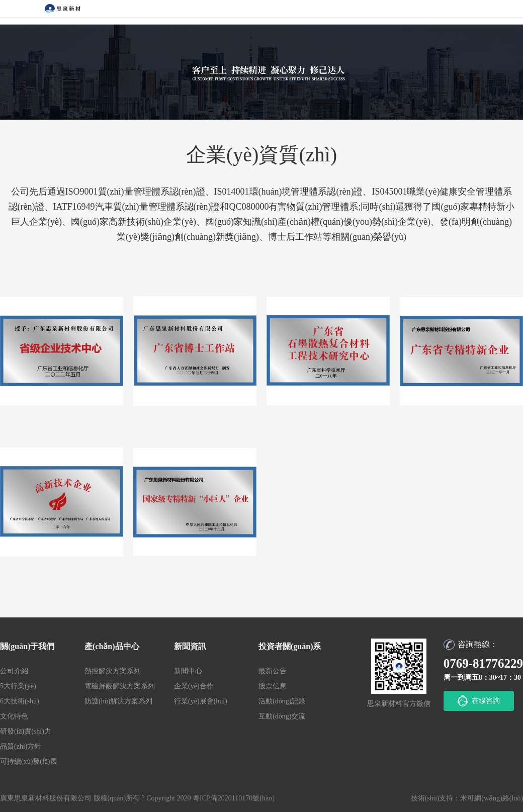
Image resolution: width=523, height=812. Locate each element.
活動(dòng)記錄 (282, 701)
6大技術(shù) (20, 701)
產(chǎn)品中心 (112, 646)
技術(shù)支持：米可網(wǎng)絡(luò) (467, 798)
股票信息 (273, 686)
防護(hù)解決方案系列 (118, 701)
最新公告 (273, 671)
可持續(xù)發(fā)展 (29, 761)
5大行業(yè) (18, 686)
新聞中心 (188, 671)
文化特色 (14, 716)
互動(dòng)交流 (282, 716)
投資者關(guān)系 (290, 646)
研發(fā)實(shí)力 (26, 731)
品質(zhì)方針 (21, 746)
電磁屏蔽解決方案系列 (120, 686)
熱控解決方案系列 (113, 671)
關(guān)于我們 (27, 646)
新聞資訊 (190, 646)
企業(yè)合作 (194, 686)
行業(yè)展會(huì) (201, 701)
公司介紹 (14, 671)
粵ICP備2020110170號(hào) (234, 798)
